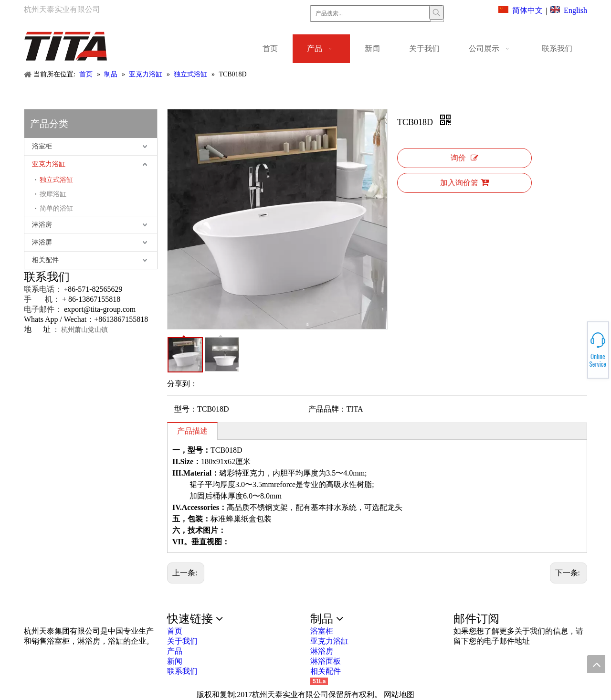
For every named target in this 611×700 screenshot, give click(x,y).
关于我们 (182, 641)
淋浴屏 (42, 242)
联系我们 (182, 671)
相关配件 (45, 260)
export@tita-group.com (100, 309)
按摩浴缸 (53, 194)
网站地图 (399, 695)
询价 (464, 158)
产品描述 (192, 431)
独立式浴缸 (56, 180)
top (596, 664)
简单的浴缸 (56, 208)
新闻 (175, 661)
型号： (186, 409)
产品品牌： (327, 409)
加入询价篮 (464, 182)
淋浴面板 (326, 661)
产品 (175, 651)
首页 (175, 631)
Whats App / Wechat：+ (61, 319)
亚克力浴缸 (49, 164)
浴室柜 (42, 146)
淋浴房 (42, 225)
